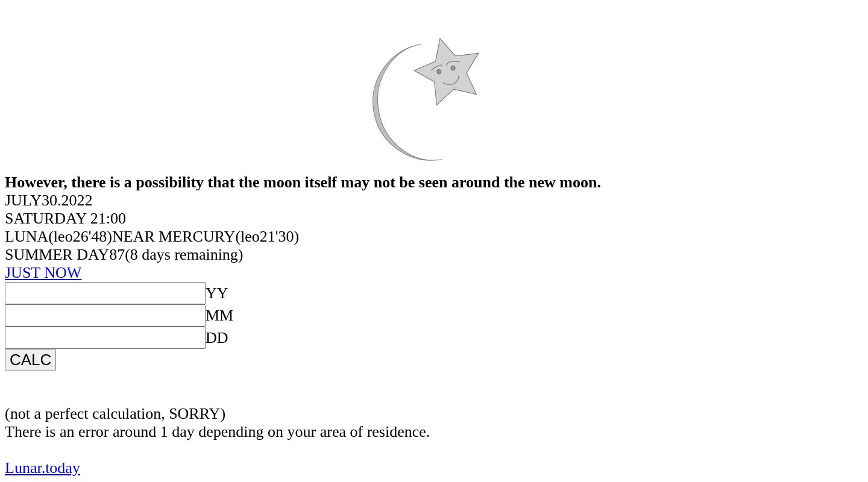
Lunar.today (42, 468)
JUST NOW (43, 273)
